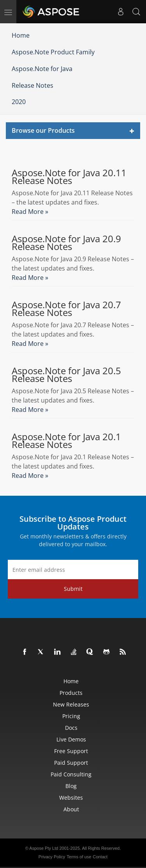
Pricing (71, 716)
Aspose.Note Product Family (53, 52)
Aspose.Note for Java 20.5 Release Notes (66, 375)
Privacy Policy (52, 857)
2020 (19, 102)
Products (71, 693)
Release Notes (33, 85)
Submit (73, 589)
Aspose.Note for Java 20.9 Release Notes (66, 243)
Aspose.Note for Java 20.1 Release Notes (66, 441)
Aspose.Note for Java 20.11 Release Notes (69, 177)
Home (21, 35)
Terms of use (79, 857)
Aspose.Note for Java (42, 69)
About (71, 809)
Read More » (30, 212)
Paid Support (71, 763)
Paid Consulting (71, 774)
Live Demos (71, 739)
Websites (71, 798)
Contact (100, 857)
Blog (71, 786)
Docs (71, 728)
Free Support (71, 751)
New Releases (71, 704)
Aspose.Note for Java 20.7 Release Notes (66, 309)
